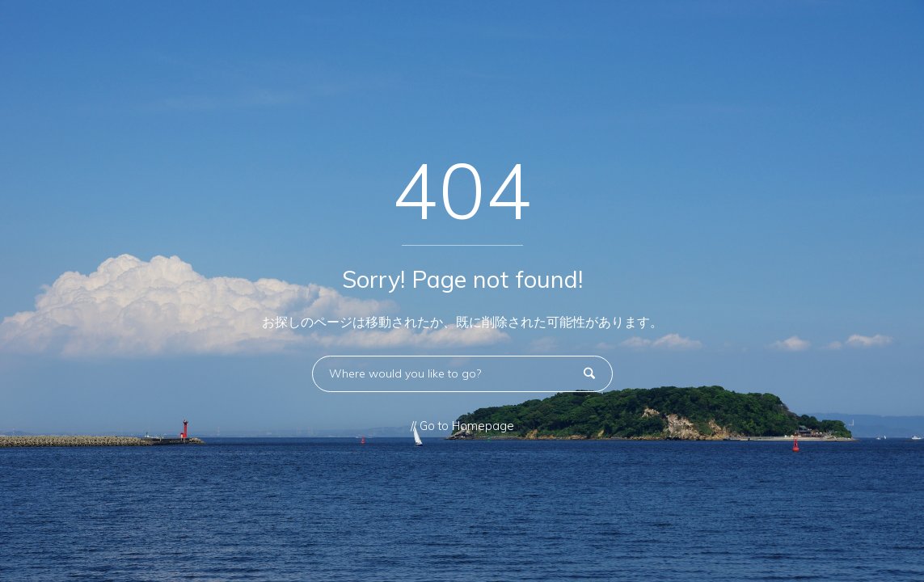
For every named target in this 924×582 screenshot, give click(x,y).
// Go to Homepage (462, 426)
